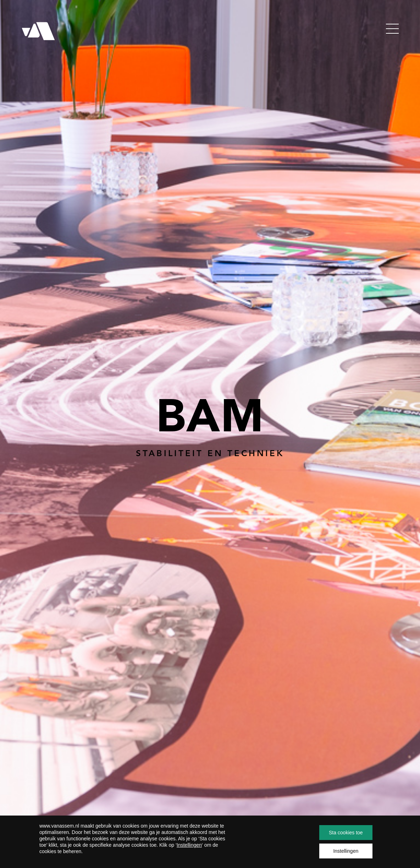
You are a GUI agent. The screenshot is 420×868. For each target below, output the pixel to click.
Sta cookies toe (346, 833)
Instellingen (189, 845)
